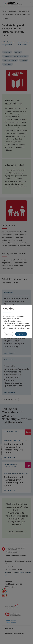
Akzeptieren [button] (21, 334)
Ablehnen (8, 334)
